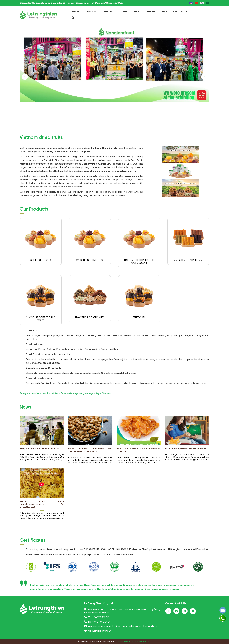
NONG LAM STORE (143, 641)
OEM (125, 12)
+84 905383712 (101, 617)
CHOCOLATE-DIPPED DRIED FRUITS (41, 319)
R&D (164, 12)
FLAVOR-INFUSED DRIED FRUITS (90, 260)
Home (75, 12)
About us (91, 12)
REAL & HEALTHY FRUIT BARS (188, 260)
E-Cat (151, 12)
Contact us (180, 12)
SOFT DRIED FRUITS (41, 260)
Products (109, 12)
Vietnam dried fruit (125, 641)
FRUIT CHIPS (139, 317)
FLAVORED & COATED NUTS (90, 317)
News (137, 12)
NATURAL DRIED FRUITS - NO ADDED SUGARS (139, 262)
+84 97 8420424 (101, 622)
